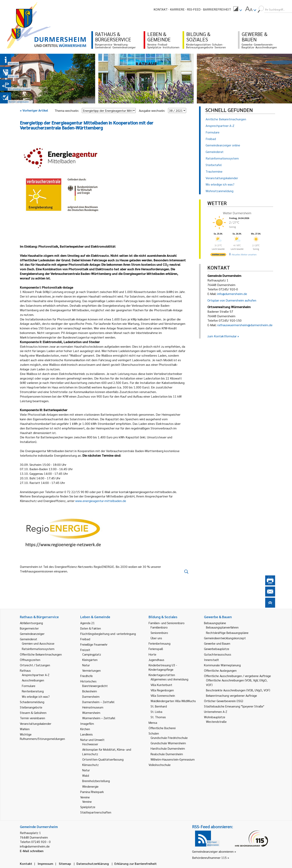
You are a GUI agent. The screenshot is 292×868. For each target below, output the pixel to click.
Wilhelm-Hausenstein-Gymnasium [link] (173, 759)
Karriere (177, 9)
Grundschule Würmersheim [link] (168, 743)
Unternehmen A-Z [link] (216, 712)
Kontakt (161, 9)
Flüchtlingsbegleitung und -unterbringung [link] (108, 634)
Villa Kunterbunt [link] (161, 685)
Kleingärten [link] (90, 660)
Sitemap (65, 864)
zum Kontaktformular (222, 336)
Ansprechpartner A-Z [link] (36, 675)
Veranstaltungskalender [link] (36, 723)
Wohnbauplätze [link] (215, 717)
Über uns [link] (156, 638)
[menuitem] (238, 9)
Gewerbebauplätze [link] (217, 649)
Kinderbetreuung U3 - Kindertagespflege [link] (163, 667)
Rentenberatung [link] (33, 691)
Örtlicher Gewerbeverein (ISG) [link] (224, 701)
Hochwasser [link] (90, 744)
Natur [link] (86, 665)
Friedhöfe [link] (87, 676)
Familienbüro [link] (159, 627)
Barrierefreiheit (217, 9)
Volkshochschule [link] (160, 765)
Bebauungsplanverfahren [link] (222, 627)
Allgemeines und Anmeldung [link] (169, 679)
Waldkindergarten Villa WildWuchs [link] (173, 701)
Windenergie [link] (90, 786)
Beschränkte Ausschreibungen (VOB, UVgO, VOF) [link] (238, 690)
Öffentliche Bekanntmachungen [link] (41, 654)
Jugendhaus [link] (156, 660)
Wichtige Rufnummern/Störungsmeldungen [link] (42, 736)
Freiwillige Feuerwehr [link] (94, 644)
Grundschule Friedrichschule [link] (169, 738)
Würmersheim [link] (91, 713)
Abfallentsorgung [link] (31, 623)
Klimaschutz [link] (90, 765)
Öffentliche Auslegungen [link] (220, 670)
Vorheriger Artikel (34, 110)
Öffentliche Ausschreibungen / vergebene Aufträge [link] (237, 676)
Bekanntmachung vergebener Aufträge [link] (232, 695)
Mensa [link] (153, 723)
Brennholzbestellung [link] (96, 781)
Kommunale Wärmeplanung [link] (222, 665)
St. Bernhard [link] (159, 706)
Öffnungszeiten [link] (30, 660)
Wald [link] (86, 775)
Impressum (45, 864)
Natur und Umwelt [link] (92, 740)
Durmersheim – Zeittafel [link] (98, 702)
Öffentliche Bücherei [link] (162, 728)
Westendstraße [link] (216, 722)
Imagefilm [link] (87, 723)
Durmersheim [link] (91, 696)
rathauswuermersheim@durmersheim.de (245, 325)
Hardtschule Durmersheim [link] (168, 748)
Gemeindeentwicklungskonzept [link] (225, 638)
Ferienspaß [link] (156, 649)
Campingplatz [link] (92, 654)
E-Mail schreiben (32, 851)
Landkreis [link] (87, 734)
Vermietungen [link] (91, 670)
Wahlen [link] (25, 729)
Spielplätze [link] (88, 807)
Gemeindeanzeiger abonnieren (213, 851)
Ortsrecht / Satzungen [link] (35, 665)
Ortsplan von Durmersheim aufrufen (232, 300)
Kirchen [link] (85, 729)
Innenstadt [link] (211, 660)
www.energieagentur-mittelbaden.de (101, 501)
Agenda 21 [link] (88, 623)
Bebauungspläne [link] (215, 623)
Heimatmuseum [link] (93, 707)
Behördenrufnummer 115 (209, 858)
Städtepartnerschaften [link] (96, 812)
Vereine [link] (87, 801)
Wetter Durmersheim (237, 213)
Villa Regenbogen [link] (162, 690)
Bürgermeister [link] (29, 628)
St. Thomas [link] (158, 717)
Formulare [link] (29, 686)
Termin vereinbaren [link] (32, 718)
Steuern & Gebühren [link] (33, 713)
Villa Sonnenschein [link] (163, 695)
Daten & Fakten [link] (91, 628)
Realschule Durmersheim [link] (167, 754)
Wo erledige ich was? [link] (36, 696)
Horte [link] (152, 654)
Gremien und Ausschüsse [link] (38, 643)
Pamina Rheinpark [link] (92, 792)
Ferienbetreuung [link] (160, 643)
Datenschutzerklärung (93, 864)
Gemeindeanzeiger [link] (32, 634)
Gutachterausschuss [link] (218, 654)
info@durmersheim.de (232, 294)
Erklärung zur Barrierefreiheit (136, 864)
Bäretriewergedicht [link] (95, 686)
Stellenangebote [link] (31, 707)
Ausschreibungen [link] (33, 680)
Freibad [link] (85, 639)
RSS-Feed (194, 9)
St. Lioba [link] (156, 712)
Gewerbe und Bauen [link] (217, 643)
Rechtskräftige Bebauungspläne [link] (227, 633)
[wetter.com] (218, 255)
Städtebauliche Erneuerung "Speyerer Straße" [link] (234, 706)
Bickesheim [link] (90, 691)
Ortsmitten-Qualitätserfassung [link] (103, 759)
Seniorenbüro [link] (159, 633)
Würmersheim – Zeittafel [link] (99, 718)
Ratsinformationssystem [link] (38, 649)
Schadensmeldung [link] (32, 702)
